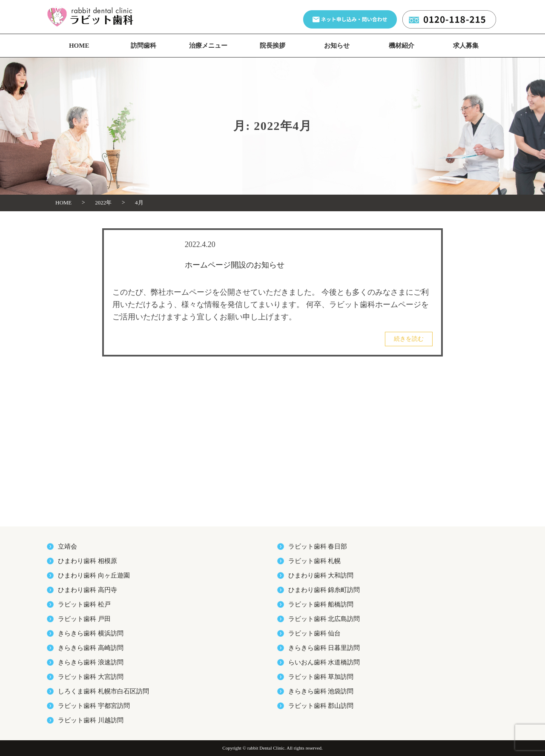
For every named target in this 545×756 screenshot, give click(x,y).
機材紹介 (402, 46)
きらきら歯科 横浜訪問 (91, 633)
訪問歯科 (143, 46)
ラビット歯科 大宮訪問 (91, 677)
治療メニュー (208, 46)
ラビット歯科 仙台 (315, 633)
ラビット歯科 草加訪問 (321, 677)
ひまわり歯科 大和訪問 (321, 575)
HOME (79, 46)
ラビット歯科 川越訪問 (91, 720)
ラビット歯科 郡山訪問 (321, 706)
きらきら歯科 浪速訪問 (91, 662)
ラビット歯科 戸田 (84, 619)
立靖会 (67, 546)
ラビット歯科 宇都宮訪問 (94, 706)
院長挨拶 (272, 46)
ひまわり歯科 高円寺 (87, 590)
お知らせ (337, 46)
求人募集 (466, 46)
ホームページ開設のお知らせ (235, 265)
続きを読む (409, 339)
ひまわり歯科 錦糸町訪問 (324, 590)
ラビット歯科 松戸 (84, 604)
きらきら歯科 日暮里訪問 (324, 648)
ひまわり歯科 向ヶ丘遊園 (94, 575)
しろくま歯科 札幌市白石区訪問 (103, 691)
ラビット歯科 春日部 (318, 546)
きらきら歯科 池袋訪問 (321, 691)
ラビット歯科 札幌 (315, 561)
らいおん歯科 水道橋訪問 (324, 662)
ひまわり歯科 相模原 (87, 561)
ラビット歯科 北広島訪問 (324, 619)
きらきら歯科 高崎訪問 (91, 648)
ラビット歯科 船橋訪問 (321, 604)
